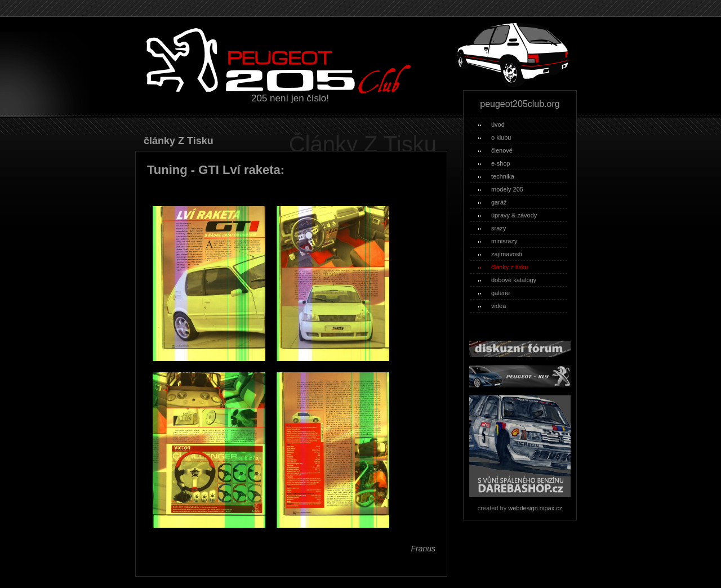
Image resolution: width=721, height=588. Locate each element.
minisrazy (498, 241)
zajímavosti (500, 254)
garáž (493, 202)
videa (492, 306)
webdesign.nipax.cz (535, 508)
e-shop (494, 163)
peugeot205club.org (520, 104)
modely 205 (501, 189)
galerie (494, 293)
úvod (491, 124)
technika (496, 176)
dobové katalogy (507, 280)
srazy (492, 228)
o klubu (495, 137)
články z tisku (503, 267)
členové (495, 150)
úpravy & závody (508, 215)
